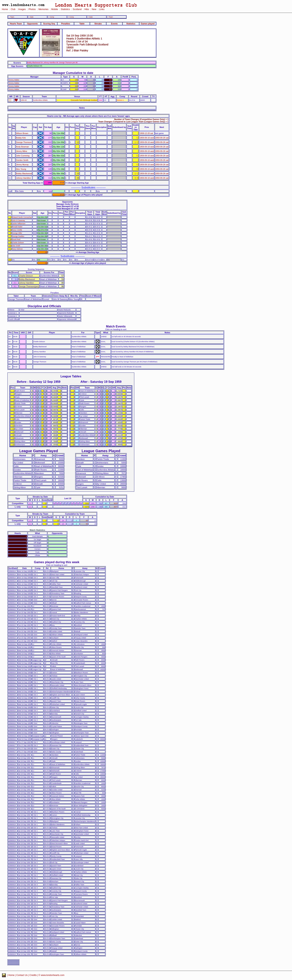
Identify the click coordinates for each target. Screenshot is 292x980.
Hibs (87, 9)
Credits (33, 975)
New (94, 9)
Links (102, 9)
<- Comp (51, 17)
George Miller (17, 233)
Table (82, 24)
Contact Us (22, 975)
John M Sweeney (19, 220)
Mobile (55, 9)
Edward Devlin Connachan (22, 217)
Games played (148, 24)
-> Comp (71, 17)
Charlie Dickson (18, 243)
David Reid (16, 239)
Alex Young (21, 169)
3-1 (100, 100)
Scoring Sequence (36, 269)
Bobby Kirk (21, 138)
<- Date (31, 17)
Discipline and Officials (44, 306)
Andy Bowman (22, 147)
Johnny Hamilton (23, 178)
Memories (43, 9)
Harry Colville (17, 230)
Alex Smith (16, 246)
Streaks (98, 24)
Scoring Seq (49, 24)
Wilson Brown (22, 133)
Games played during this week (57, 562)
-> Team (110, 17)
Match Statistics (38, 530)
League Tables (71, 376)
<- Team (11, 17)
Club (13, 9)
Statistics (65, 9)
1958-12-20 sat (146, 133)
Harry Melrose (18, 249)
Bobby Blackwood (24, 174)
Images (22, 9)
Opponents (32, 24)
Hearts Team (16, 24)
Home (5, 9)
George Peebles (18, 236)
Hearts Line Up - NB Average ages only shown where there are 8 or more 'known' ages (88, 116)
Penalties (66, 24)
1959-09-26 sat (162, 138)
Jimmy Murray (22, 165)
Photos (32, 9)
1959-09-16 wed (147, 138)
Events (114, 24)
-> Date (90, 17)
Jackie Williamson (19, 224)
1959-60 (24, 100)
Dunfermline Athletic (40, 100)
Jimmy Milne (22, 151)
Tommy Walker (14, 80)
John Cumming (23, 156)
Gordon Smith (22, 160)
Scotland (77, 9)
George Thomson (24, 142)
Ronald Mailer (17, 227)
